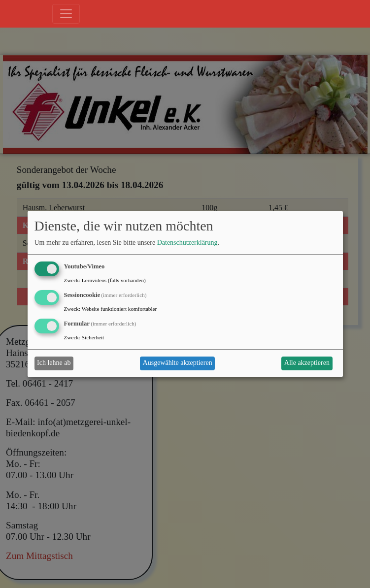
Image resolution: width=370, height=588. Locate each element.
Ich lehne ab (54, 363)
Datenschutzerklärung (187, 243)
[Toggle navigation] (66, 14)
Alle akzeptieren (307, 363)
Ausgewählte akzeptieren (178, 363)
